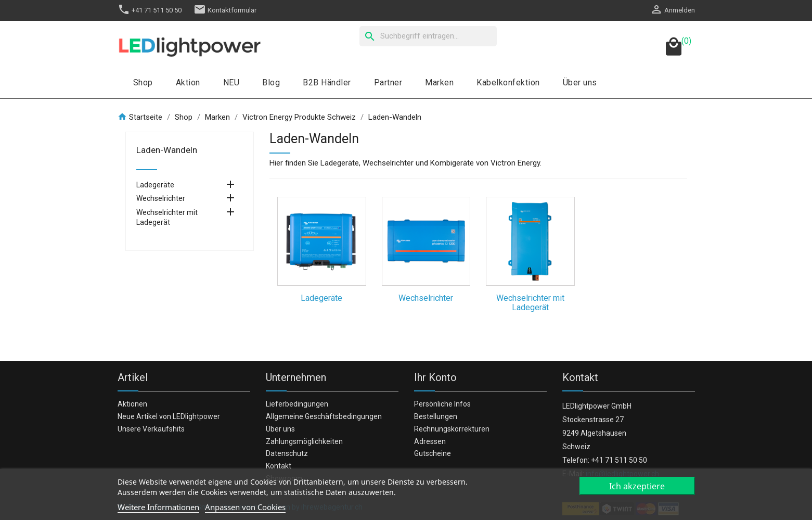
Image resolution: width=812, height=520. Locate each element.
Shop (143, 83)
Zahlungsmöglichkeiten (304, 441)
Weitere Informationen (158, 507)
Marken (439, 83)
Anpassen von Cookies (245, 507)
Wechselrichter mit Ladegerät (167, 217)
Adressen (430, 441)
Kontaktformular (225, 10)
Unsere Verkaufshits (151, 429)
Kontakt (279, 466)
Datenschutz (287, 453)
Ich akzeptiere (637, 486)
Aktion (188, 83)
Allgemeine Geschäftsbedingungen (324, 416)
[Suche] (428, 36)
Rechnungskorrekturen (452, 429)
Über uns (580, 83)
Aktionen (132, 404)
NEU (231, 83)
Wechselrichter (161, 198)
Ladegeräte (155, 185)
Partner (388, 83)
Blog (271, 83)
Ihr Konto (435, 377)
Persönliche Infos (442, 404)
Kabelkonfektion (508, 83)
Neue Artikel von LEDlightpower (169, 416)
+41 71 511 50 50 (150, 10)
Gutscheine (433, 453)
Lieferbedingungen (297, 404)
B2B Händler (327, 83)
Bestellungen (436, 416)
